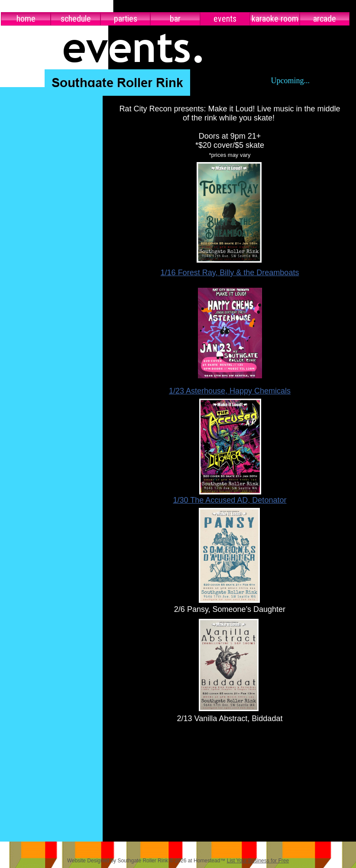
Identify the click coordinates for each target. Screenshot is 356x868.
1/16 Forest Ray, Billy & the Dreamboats (230, 273)
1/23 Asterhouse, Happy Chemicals (230, 391)
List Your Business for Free (258, 861)
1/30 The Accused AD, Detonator (230, 500)
